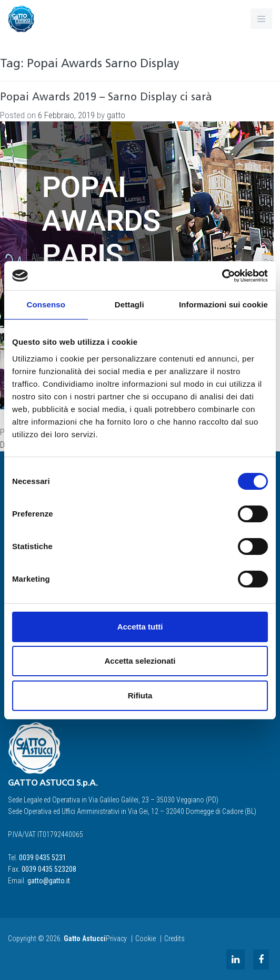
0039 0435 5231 (43, 858)
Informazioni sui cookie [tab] (223, 305)
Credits (174, 938)
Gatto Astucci (85, 938)
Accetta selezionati (140, 661)
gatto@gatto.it (49, 881)
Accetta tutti (140, 627)
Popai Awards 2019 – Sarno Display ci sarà (106, 98)
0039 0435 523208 (49, 869)
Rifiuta (140, 695)
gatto (116, 115)
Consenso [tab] (46, 305)
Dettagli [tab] (129, 305)
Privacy (116, 938)
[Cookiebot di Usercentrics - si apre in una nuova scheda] (222, 276)
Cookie (146, 938)
